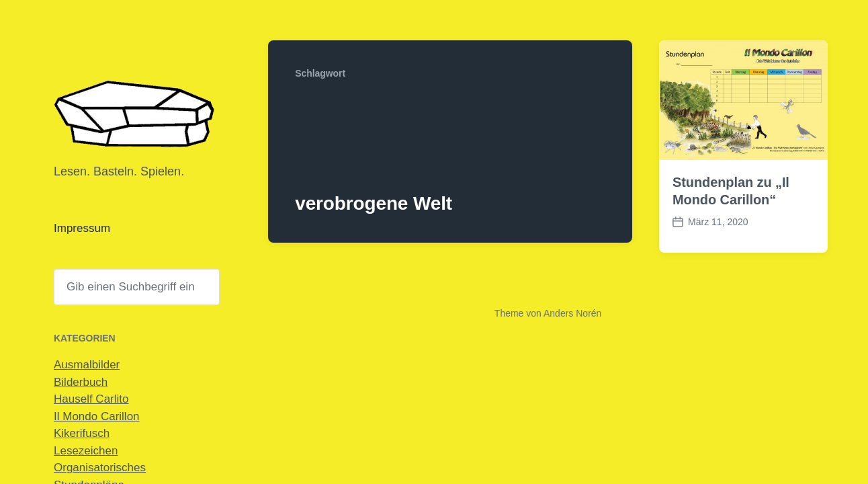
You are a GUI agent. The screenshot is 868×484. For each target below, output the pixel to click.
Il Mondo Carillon (97, 416)
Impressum (82, 228)
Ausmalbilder (87, 365)
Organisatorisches (100, 468)
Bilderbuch (81, 382)
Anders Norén (572, 313)
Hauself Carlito (91, 399)
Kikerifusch (82, 433)
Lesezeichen (86, 451)
